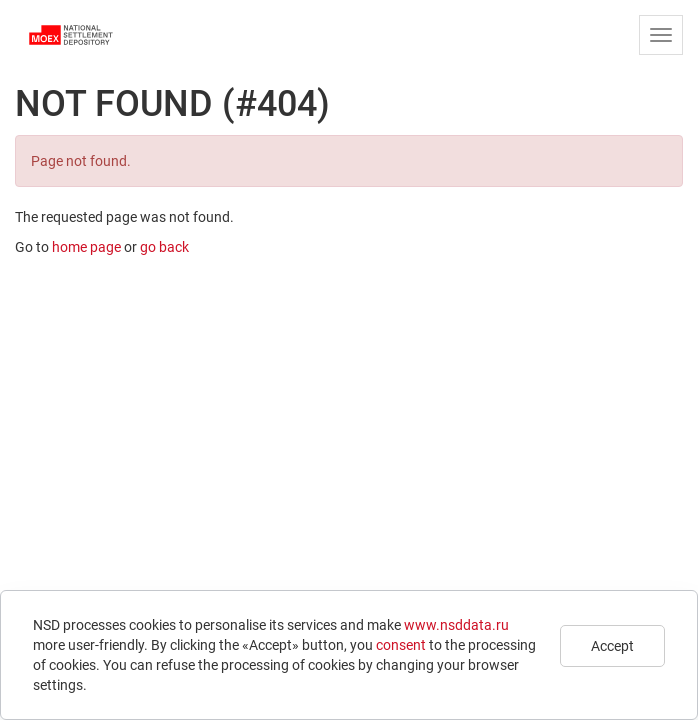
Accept (612, 646)
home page (86, 247)
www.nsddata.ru (456, 625)
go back (164, 247)
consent (401, 645)
